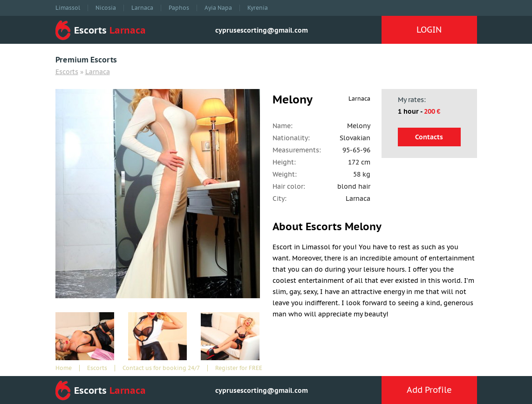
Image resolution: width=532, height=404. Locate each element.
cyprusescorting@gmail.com (262, 30)
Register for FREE (239, 368)
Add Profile (429, 390)
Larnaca (142, 8)
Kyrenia (258, 8)
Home (64, 368)
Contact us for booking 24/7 (161, 368)
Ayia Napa (218, 8)
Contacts (429, 137)
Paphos (179, 8)
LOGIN (429, 30)
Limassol (68, 8)
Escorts (67, 72)
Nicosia (106, 8)
